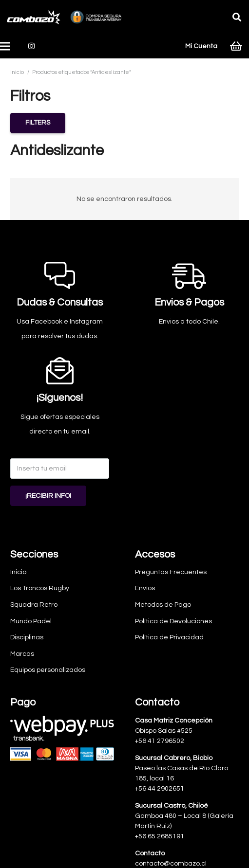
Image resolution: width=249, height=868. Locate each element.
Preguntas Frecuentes (171, 572)
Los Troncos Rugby (40, 588)
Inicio (17, 72)
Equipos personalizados (48, 670)
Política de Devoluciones (173, 621)
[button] (237, 17)
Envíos (145, 588)
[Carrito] (236, 46)
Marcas (22, 654)
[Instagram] (32, 46)
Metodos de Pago (163, 605)
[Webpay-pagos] (62, 738)
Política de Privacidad (169, 637)
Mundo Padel (31, 621)
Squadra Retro (34, 605)
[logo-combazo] (34, 17)
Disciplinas (27, 637)
